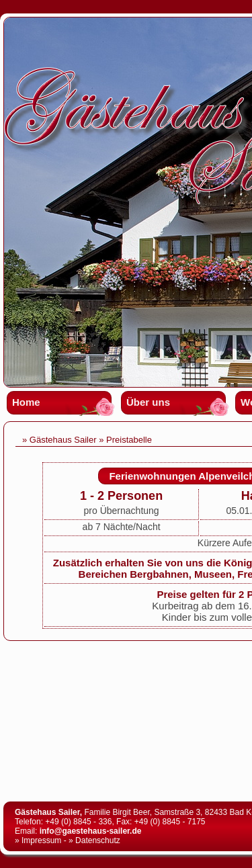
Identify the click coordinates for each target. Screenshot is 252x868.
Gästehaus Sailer (63, 440)
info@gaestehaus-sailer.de (91, 831)
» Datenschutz (94, 840)
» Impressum (38, 840)
